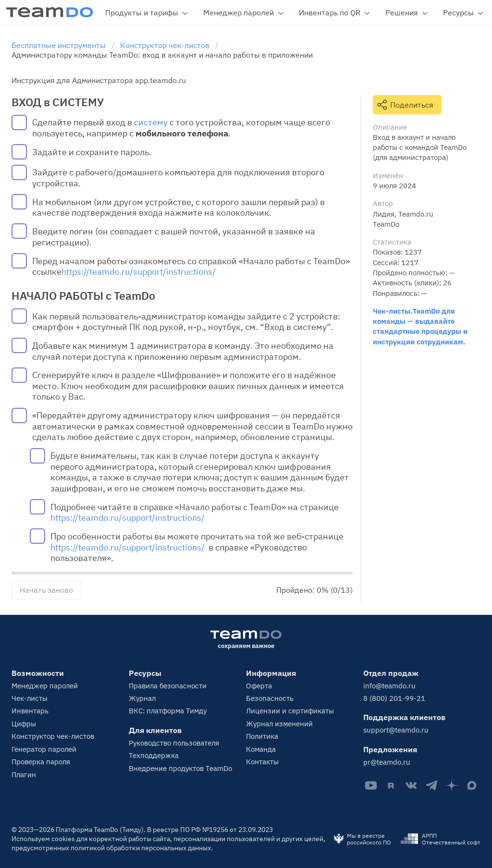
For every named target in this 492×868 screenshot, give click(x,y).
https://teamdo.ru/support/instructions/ (139, 272)
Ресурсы (458, 12)
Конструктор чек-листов (53, 736)
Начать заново (46, 590)
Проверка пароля (41, 762)
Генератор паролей (44, 749)
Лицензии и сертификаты (290, 711)
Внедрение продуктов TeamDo (180, 768)
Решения (402, 12)
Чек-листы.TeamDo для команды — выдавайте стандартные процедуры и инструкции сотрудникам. (420, 326)
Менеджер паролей (239, 12)
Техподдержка (154, 755)
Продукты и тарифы (142, 12)
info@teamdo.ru (389, 686)
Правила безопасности (168, 686)
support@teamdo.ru (396, 730)
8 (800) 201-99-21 (394, 698)
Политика (262, 736)
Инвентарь (30, 711)
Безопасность (270, 698)
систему (151, 122)
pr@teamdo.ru (387, 762)
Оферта (259, 686)
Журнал (142, 698)
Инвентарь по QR (330, 12)
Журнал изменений (279, 724)
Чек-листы (30, 698)
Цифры (24, 724)
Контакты (262, 762)
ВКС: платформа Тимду (168, 711)
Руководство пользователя (174, 743)
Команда (261, 749)
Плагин (24, 775)
